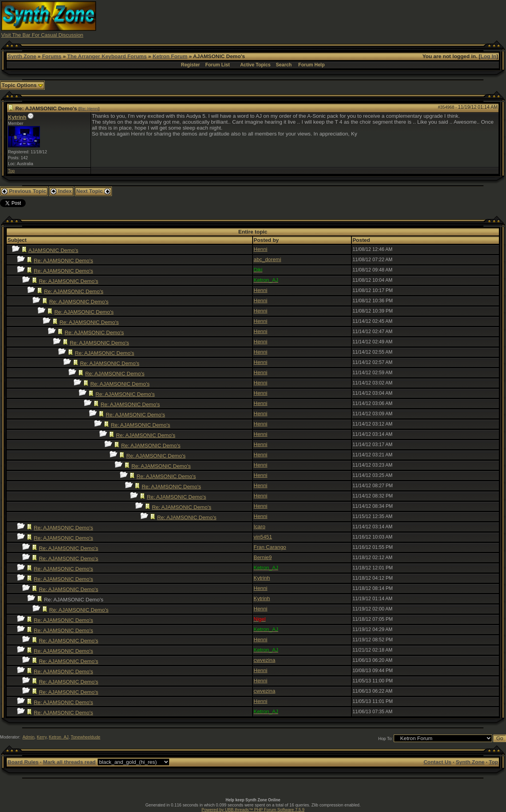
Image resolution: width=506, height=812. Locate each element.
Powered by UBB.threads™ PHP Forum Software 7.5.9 (253, 810)
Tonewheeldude (86, 737)
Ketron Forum (170, 56)
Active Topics (255, 65)
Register (191, 65)
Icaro (260, 527)
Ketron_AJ (59, 737)
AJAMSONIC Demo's (53, 250)
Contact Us (437, 762)
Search (284, 65)
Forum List (217, 65)
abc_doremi (268, 259)
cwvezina (265, 660)
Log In (489, 56)
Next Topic (93, 191)
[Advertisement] (361, 19)
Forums (52, 56)
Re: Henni (89, 109)
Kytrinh (17, 117)
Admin (28, 737)
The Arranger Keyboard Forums (107, 56)
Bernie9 (263, 557)
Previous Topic (24, 191)
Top (11, 171)
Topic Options (22, 85)
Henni (261, 249)
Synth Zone (22, 56)
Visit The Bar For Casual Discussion (42, 35)
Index (61, 191)
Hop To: (386, 739)
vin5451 (263, 537)
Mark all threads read (69, 762)
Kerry (42, 737)
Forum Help (312, 65)
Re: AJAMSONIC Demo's (63, 261)
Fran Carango (270, 547)
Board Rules (23, 762)
